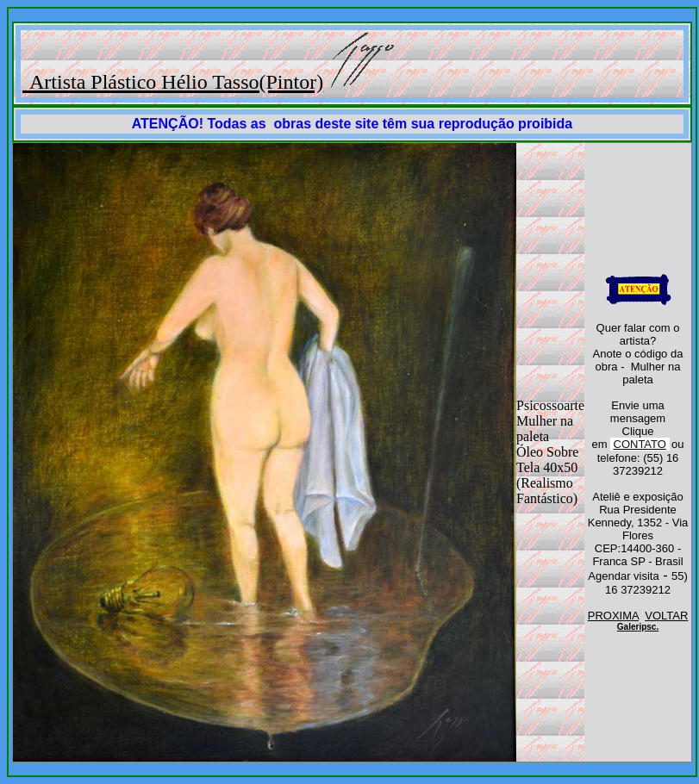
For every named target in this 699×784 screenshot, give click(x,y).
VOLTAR (666, 616)
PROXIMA (613, 616)
